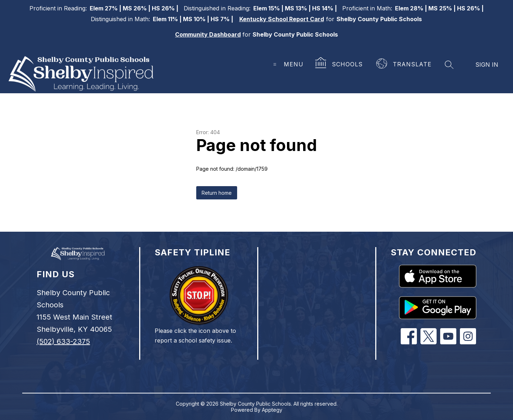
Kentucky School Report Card (282, 19)
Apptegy (272, 410)
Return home (217, 193)
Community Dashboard (208, 34)
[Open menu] (286, 64)
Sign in (487, 65)
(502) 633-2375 (63, 341)
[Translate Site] (405, 65)
